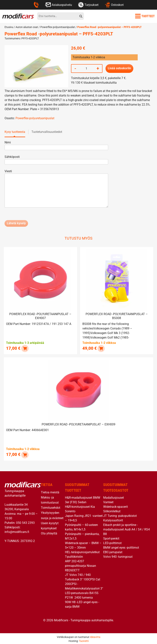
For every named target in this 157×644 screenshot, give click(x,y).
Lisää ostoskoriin (119, 68)
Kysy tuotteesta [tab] (15, 132)
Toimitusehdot (51, 507)
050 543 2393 (25, 522)
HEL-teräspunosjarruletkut (82, 551)
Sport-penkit (111, 538)
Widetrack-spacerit (116, 506)
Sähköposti (56, 159)
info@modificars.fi (17, 531)
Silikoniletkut (112, 510)
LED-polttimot (112, 542)
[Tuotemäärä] (86, 69)
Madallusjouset (114, 497)
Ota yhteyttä (49, 532)
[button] (25, 348)
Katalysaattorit (113, 519)
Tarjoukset (88, 5)
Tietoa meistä (50, 491)
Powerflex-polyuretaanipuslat (58, 27)
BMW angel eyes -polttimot (121, 547)
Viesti (56, 189)
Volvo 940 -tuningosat (118, 556)
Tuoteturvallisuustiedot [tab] (47, 132)
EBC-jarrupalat (113, 551)
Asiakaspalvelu (58, 5)
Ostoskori (114, 5)
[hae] (81, 16)
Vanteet (108, 501)
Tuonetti (84, 640)
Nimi (56, 145)
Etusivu (9, 27)
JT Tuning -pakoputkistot (120, 515)
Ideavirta (95, 636)
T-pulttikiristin (74, 556)
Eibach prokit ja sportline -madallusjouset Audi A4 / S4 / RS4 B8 (127, 528)
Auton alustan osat (27, 27)
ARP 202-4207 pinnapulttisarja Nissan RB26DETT (80, 565)
